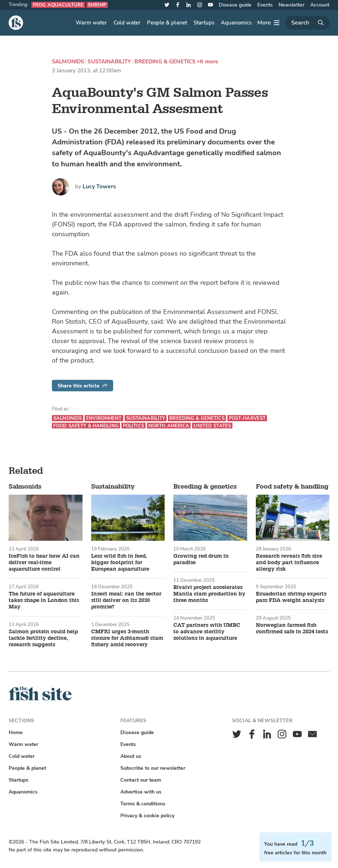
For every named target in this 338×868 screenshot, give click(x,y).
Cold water (127, 23)
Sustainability (109, 62)
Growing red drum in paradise (201, 559)
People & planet (167, 23)
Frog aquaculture (58, 5)
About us (131, 756)
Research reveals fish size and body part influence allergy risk (289, 563)
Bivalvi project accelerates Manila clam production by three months (209, 594)
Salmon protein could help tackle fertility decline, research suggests (43, 638)
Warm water (91, 23)
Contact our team (141, 780)
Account (320, 5)
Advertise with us (141, 792)
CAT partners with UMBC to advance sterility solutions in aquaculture (207, 632)
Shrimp (97, 5)
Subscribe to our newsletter (153, 768)
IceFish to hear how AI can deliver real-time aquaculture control (44, 563)
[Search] (307, 23)
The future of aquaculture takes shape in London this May (44, 601)
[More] (268, 23)
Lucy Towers (99, 186)
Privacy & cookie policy (147, 816)
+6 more (207, 62)
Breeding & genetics (165, 62)
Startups (204, 23)
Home (16, 732)
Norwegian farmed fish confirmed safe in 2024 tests (292, 629)
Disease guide (235, 5)
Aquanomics (236, 23)
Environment (104, 418)
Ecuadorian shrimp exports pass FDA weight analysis (291, 597)
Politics (134, 426)
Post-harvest (247, 418)
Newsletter (292, 5)
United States (212, 426)
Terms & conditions (143, 804)
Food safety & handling (86, 426)
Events (265, 5)
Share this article (83, 386)
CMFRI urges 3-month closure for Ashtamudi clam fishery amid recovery (127, 638)
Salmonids (68, 62)
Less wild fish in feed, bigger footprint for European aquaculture (120, 563)
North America (169, 426)
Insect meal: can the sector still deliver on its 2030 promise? (126, 601)
